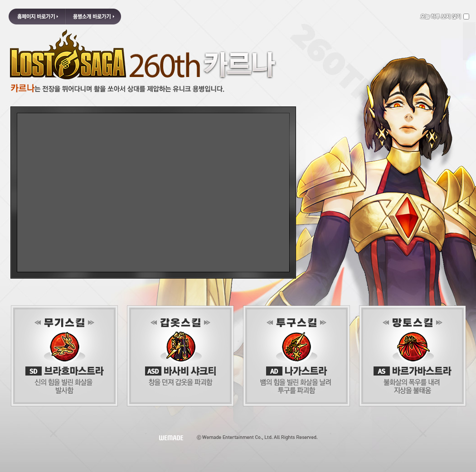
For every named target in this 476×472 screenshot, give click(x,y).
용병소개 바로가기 (93, 17)
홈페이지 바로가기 (37, 17)
